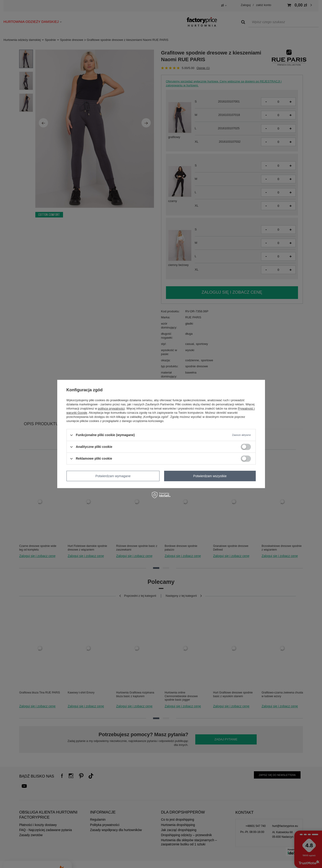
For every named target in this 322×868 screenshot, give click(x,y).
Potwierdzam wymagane (113, 476)
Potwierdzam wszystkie (210, 476)
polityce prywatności (111, 408)
